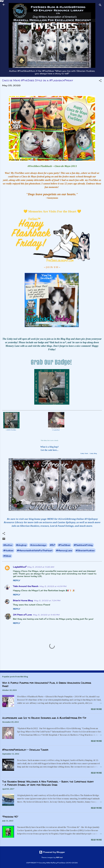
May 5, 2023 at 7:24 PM (47, 601)
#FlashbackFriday (83, 545)
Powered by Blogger (52, 852)
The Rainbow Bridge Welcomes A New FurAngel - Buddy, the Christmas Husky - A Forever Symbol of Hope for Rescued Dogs (48, 783)
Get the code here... (49, 450)
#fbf (52, 545)
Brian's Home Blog (23, 600)
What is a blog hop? (50, 447)
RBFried (59, 857)
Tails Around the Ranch (26, 586)
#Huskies (8, 550)
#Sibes (7, 556)
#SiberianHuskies (85, 550)
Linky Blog (93, 453)
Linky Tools (84, 453)
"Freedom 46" (10, 817)
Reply (16, 580)
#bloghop (21, 545)
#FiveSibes (64, 545)
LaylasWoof (20, 567)
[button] (100, 81)
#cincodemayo (38, 545)
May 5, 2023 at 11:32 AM (41, 567)
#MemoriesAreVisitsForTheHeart (35, 550)
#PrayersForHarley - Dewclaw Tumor (25, 750)
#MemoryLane (64, 550)
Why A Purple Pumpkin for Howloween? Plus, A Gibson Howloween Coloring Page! (47, 684)
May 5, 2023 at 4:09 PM (53, 586)
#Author (8, 545)
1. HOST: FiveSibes (11, 430)
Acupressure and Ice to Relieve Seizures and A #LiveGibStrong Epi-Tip (44, 718)
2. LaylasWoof (56, 430)
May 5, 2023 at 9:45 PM (46, 615)
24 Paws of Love (22, 615)
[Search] (100, 5)
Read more (96, 709)
